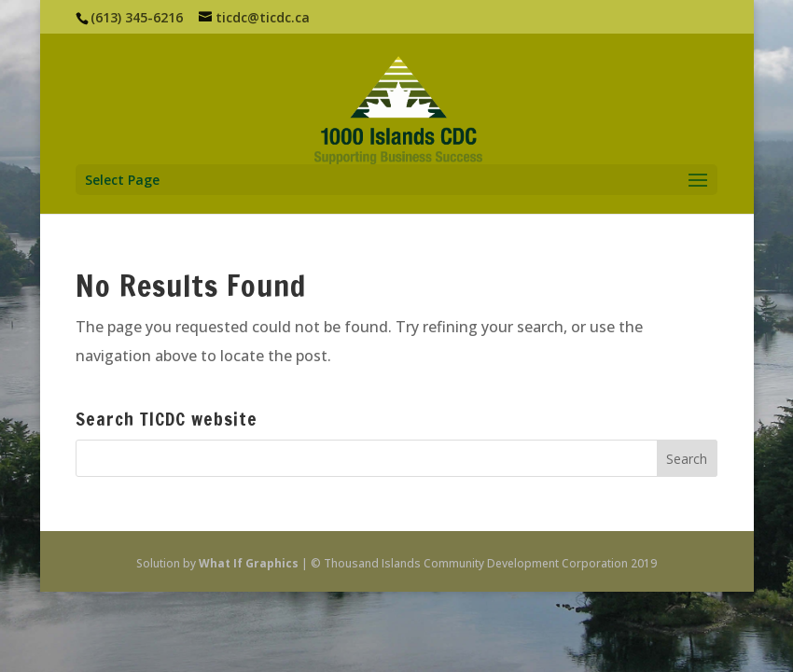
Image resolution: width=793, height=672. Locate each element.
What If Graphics (249, 563)
